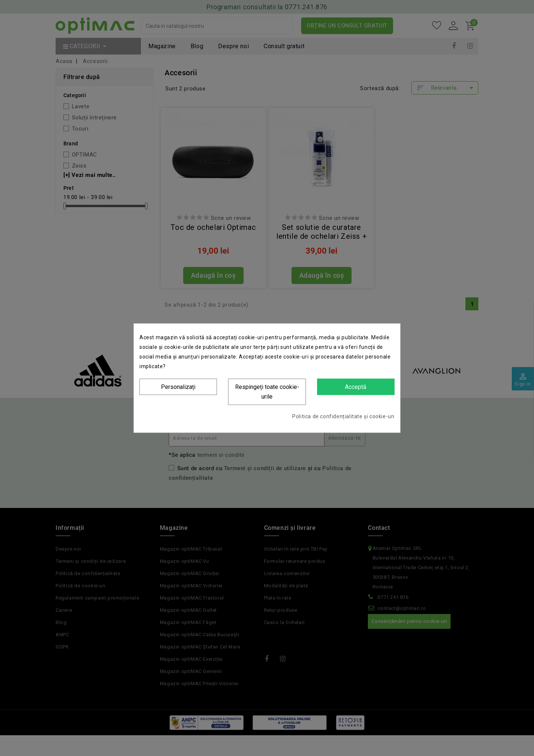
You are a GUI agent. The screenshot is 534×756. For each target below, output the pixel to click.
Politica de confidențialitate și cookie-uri (343, 416)
